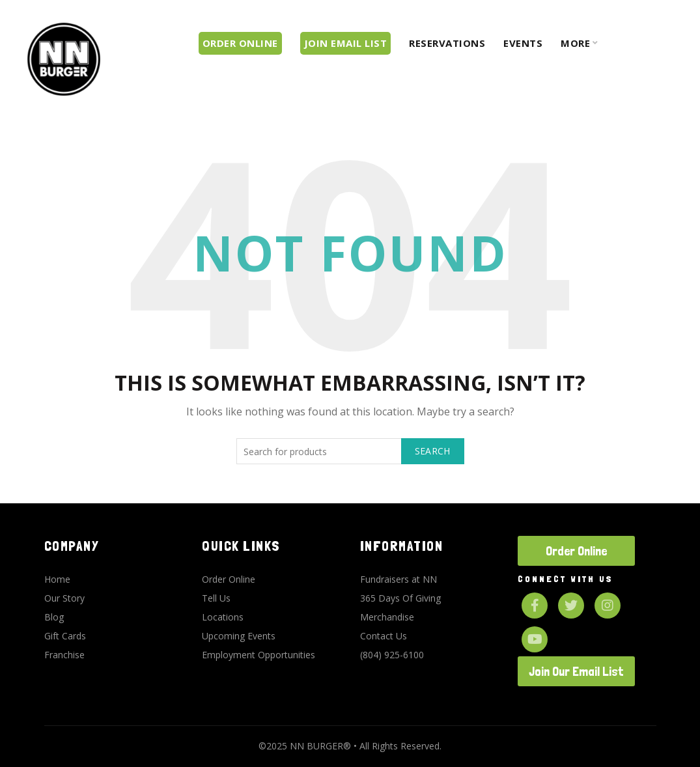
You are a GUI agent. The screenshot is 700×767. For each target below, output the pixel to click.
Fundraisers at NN (399, 579)
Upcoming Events (239, 636)
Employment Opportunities (259, 655)
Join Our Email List (576, 671)
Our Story (64, 598)
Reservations (447, 43)
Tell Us (216, 598)
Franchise (64, 655)
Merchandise (387, 617)
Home (57, 579)
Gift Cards (65, 636)
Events (523, 43)
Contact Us (384, 636)
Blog (54, 617)
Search (433, 451)
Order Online (229, 579)
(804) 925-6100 (392, 655)
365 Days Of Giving (400, 598)
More (575, 43)
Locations (223, 617)
